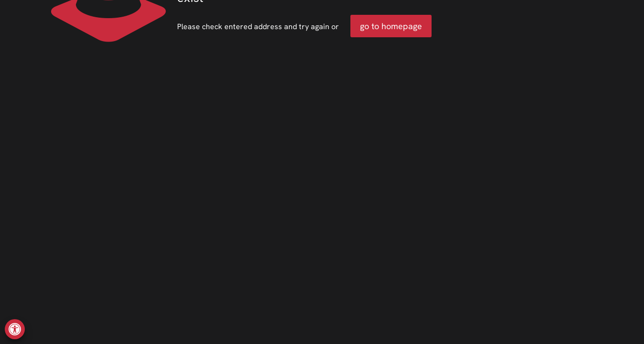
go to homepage (391, 26)
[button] (15, 329)
